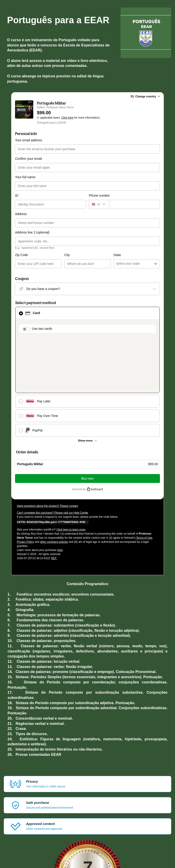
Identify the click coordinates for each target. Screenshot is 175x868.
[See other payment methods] (87, 387)
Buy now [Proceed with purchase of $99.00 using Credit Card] (87, 425)
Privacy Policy (25, 488)
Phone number (99, 195)
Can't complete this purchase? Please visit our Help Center (53, 459)
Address (21, 214)
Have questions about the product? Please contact (47, 452)
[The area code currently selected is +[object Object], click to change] (99, 204)
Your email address (29, 140)
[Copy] (51, 468)
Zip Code (22, 255)
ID (17, 195)
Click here (67, 118)
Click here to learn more (71, 476)
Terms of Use (144, 484)
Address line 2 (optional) (32, 232)
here (60, 497)
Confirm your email (28, 159)
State (93, 255)
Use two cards (42, 329)
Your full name (25, 177)
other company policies (54, 488)
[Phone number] (135, 204)
